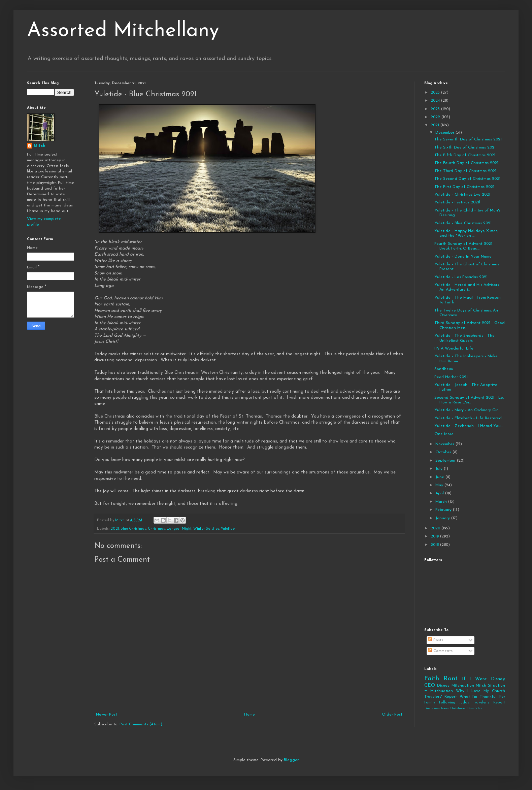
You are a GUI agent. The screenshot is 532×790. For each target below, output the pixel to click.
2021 (115, 529)
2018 (435, 545)
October (444, 452)
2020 (436, 528)
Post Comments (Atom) (141, 724)
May (440, 485)
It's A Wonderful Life (454, 349)
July (440, 469)
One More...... (446, 434)
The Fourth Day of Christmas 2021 (466, 163)
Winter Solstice (206, 529)
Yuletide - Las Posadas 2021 (461, 277)
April (440, 493)
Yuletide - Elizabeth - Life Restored (468, 418)
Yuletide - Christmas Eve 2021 (462, 195)
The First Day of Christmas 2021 (464, 187)
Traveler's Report (489, 703)
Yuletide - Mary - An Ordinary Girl (467, 410)
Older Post (392, 715)
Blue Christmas (133, 529)
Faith (432, 679)
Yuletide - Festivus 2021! (457, 202)
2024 (436, 101)
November (445, 444)
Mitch (40, 146)
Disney (443, 686)
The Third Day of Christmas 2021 (465, 171)
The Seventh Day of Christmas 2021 (468, 139)
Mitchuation (463, 686)
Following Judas (454, 703)
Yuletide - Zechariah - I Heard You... (469, 426)
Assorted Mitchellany (123, 31)
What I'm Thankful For (482, 697)
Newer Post (107, 715)
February (444, 510)
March (442, 502)
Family (430, 703)
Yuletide (228, 529)
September (446, 461)
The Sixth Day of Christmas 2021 (465, 147)
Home (250, 715)
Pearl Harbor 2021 (451, 377)
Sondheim (444, 369)
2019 (435, 536)
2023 (436, 109)
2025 (436, 93)
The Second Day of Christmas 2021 (467, 179)
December (445, 133)
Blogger (291, 760)
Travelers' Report (441, 697)
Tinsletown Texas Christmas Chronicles (453, 708)
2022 (436, 117)
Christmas (156, 529)
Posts (436, 640)
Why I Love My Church (480, 691)
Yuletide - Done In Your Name (463, 257)
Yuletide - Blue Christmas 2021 (463, 223)
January (443, 518)
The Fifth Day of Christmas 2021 (465, 155)
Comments (440, 651)
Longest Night (179, 529)
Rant (451, 679)
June (440, 477)
